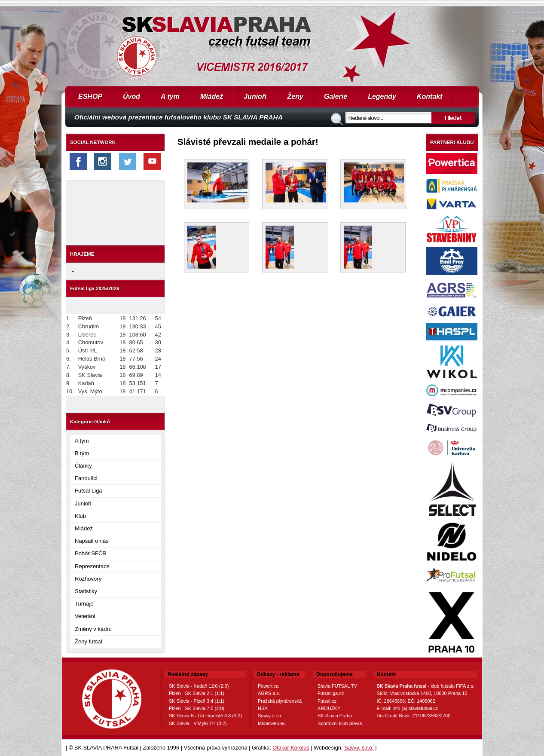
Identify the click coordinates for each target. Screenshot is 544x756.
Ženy (295, 96)
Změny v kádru (93, 629)
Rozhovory (88, 579)
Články (83, 466)
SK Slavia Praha (335, 716)
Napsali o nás (92, 541)
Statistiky (86, 591)
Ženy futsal (89, 641)
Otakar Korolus (291, 748)
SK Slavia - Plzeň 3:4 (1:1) (197, 701)
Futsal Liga (89, 491)
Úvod (131, 96)
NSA (263, 708)
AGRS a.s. (269, 693)
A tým (170, 96)
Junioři (255, 96)
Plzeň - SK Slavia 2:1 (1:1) (197, 693)
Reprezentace (92, 566)
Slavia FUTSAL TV (337, 686)
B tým (82, 453)
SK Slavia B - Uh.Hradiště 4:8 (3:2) (205, 716)
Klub (80, 516)
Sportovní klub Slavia (340, 723)
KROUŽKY (329, 708)
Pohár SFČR (91, 553)
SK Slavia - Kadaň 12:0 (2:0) (199, 686)
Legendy (382, 96)
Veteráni (85, 616)
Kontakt (430, 96)
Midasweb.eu (272, 723)
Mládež (212, 96)
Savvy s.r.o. (270, 716)
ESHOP (90, 96)
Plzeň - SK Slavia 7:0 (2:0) (197, 708)
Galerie (336, 96)
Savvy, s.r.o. (359, 748)
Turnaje (84, 604)
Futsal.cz (327, 701)
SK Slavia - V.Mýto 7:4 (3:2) (198, 723)
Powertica (268, 686)
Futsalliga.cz (331, 693)
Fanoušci (86, 478)
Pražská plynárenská (280, 701)
